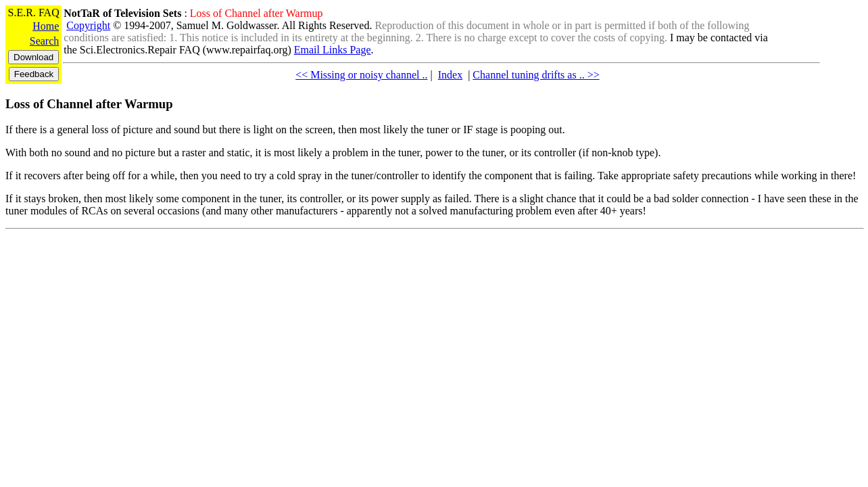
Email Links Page (333, 50)
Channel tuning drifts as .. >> (536, 75)
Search (45, 41)
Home (46, 26)
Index (450, 75)
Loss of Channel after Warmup (89, 104)
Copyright (88, 25)
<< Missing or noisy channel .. (361, 75)
